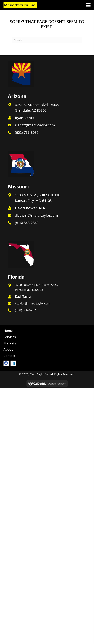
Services (10, 337)
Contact (9, 356)
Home (8, 331)
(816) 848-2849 (27, 223)
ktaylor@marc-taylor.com (33, 303)
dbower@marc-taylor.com (36, 215)
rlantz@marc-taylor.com (35, 125)
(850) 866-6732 (25, 310)
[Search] (47, 40)
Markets (10, 343)
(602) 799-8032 (27, 132)
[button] (6, 363)
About (8, 349)
